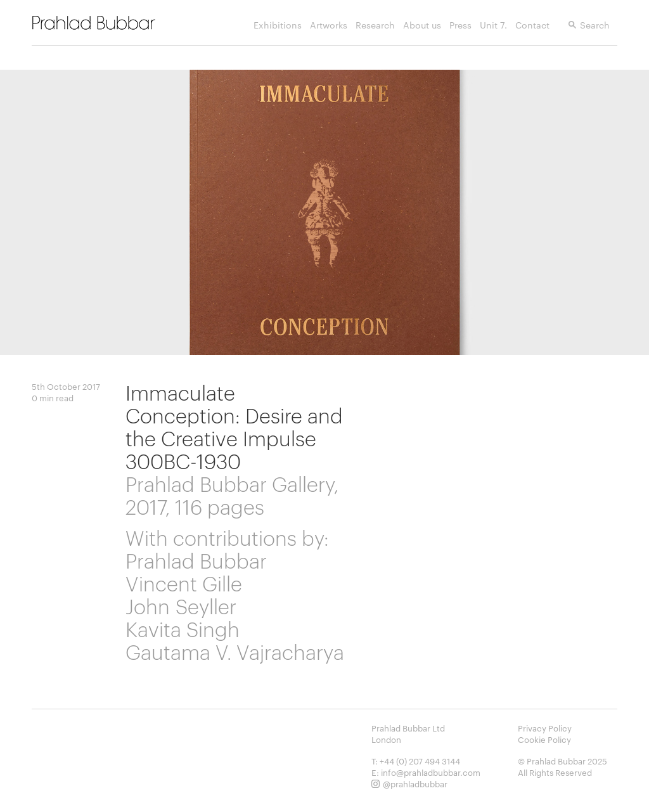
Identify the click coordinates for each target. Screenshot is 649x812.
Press (460, 29)
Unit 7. (493, 29)
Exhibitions (278, 29)
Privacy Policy (545, 728)
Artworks (329, 29)
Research (375, 29)
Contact (532, 29)
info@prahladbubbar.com (431, 772)
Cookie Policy (544, 739)
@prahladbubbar (415, 783)
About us (422, 29)
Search (595, 29)
